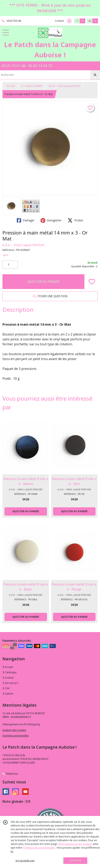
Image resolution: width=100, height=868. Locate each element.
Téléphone (10, 774)
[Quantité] (10, 265)
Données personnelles (16, 736)
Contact (59, 21)
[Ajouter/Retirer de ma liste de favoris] (92, 282)
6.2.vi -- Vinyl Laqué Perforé (23, 245)
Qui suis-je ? (10, 683)
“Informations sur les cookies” (75, 844)
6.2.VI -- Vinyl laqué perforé (64, 86)
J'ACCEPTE (75, 861)
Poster (75, 220)
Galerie (8, 694)
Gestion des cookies (14, 730)
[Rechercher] (95, 75)
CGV (6, 688)
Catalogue (10, 672)
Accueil (11, 86)
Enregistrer (51, 220)
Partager (26, 220)
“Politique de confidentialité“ (39, 848)
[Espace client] (69, 21)
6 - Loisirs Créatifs (32, 86)
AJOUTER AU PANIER (43, 282)
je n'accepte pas (25, 861)
